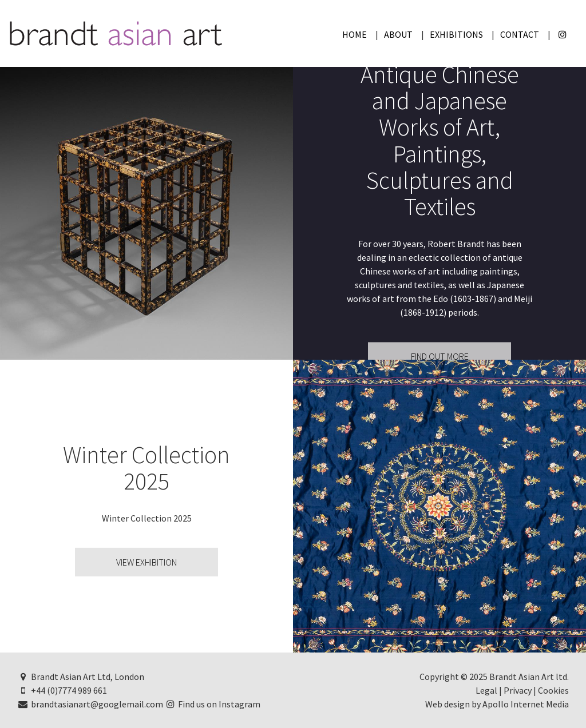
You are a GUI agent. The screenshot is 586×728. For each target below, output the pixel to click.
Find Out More (440, 357)
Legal (486, 690)
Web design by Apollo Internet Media (497, 704)
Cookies (553, 690)
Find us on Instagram (213, 704)
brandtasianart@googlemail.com (90, 704)
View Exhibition (146, 562)
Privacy (518, 690)
